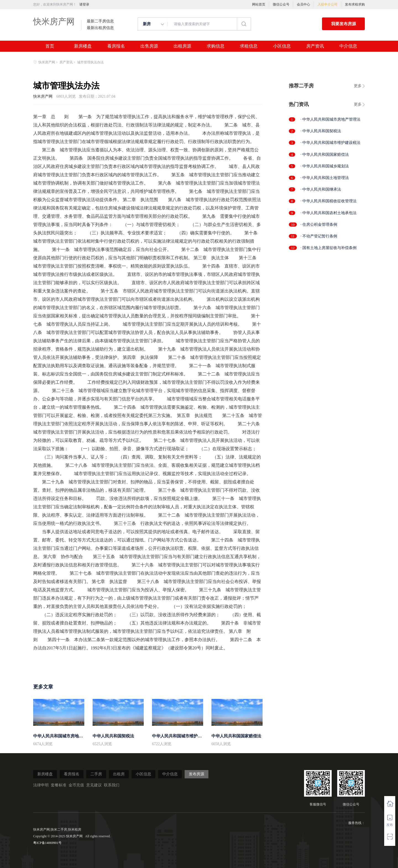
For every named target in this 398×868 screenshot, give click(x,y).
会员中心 (303, 4)
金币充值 (76, 785)
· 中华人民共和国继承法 (321, 189)
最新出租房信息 (100, 28)
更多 (358, 86)
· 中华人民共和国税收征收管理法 (328, 201)
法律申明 (41, 785)
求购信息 (216, 46)
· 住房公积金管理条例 (319, 225)
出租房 (119, 774)
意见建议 (94, 785)
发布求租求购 (355, 4)
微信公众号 (281, 4)
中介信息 (348, 46)
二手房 (96, 774)
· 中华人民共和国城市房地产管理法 (330, 119)
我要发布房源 (344, 24)
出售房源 (149, 46)
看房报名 (116, 46)
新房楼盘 (83, 46)
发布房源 (197, 774)
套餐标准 (59, 785)
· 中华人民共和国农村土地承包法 (328, 213)
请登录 (84, 4)
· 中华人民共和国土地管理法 (325, 178)
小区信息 (282, 46)
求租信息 (249, 46)
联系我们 (112, 785)
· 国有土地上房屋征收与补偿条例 (328, 248)
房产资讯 (315, 46)
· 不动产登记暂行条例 (319, 236)
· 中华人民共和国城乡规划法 (325, 166)
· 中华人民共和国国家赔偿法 (325, 155)
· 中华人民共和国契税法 (321, 131)
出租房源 (182, 46)
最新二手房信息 (100, 21)
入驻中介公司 (328, 4)
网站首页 (259, 4)
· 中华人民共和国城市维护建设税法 (330, 143)
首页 (50, 46)
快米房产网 (54, 21)
